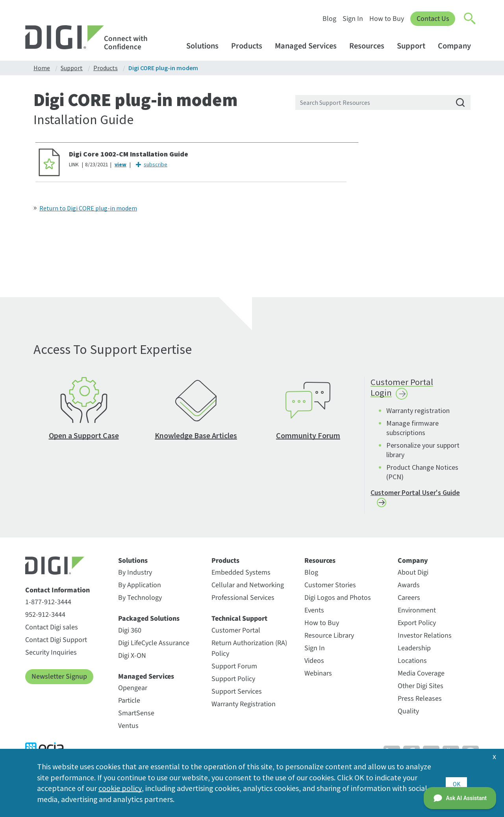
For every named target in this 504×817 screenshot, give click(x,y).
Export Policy (417, 627)
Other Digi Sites (421, 690)
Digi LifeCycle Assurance (154, 647)
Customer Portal (236, 634)
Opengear (133, 692)
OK (456, 783)
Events (314, 614)
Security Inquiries (51, 656)
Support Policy (233, 683)
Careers (409, 602)
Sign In (352, 19)
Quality (408, 715)
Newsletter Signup (59, 680)
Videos (314, 665)
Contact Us (433, 19)
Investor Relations (425, 639)
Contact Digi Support (56, 644)
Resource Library (329, 639)
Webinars (318, 677)
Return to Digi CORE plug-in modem (88, 208)
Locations (412, 665)
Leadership (414, 652)
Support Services (237, 695)
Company (458, 46)
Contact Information (57, 595)
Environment (417, 614)
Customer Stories (330, 589)
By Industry (135, 576)
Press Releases (420, 703)
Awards (409, 589)
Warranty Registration (244, 708)
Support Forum (234, 670)
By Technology (140, 602)
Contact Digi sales (52, 631)
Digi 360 (130, 634)
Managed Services (309, 46)
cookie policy (120, 788)
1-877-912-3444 (48, 606)
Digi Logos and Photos (338, 602)
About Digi (413, 576)
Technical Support (239, 623)
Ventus (128, 730)
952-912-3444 (45, 619)
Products (250, 46)
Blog (329, 19)
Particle (129, 704)
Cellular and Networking (248, 589)
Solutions (206, 46)
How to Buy (386, 19)
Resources (371, 46)
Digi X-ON (132, 660)
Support (415, 46)
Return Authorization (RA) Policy (249, 652)
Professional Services (243, 602)
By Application (140, 589)
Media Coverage (421, 677)
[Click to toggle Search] (470, 19)
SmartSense (136, 717)
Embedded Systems (241, 576)
